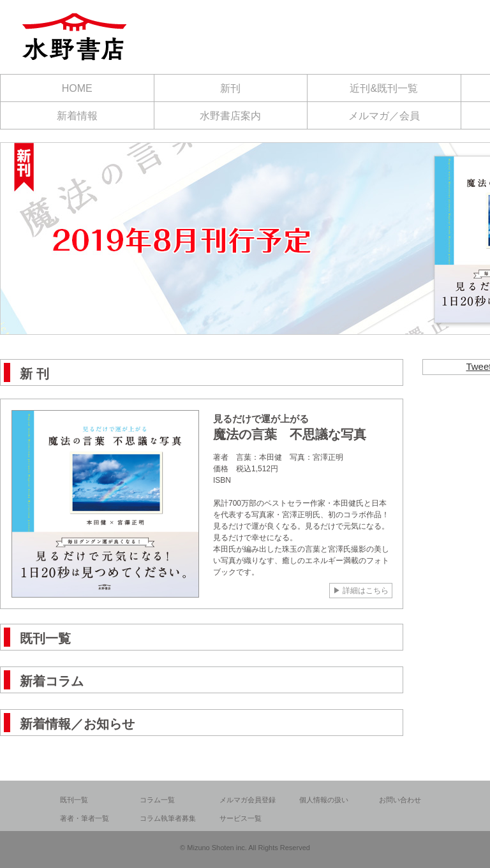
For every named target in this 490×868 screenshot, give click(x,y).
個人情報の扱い (324, 800)
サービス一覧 (241, 818)
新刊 (230, 88)
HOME (77, 88)
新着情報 (77, 116)
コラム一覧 (157, 800)
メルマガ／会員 (384, 116)
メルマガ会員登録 (248, 800)
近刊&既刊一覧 (384, 88)
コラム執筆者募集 (168, 818)
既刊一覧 (74, 800)
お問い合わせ (400, 800)
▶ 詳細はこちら (360, 590)
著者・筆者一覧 (85, 818)
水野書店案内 (230, 116)
